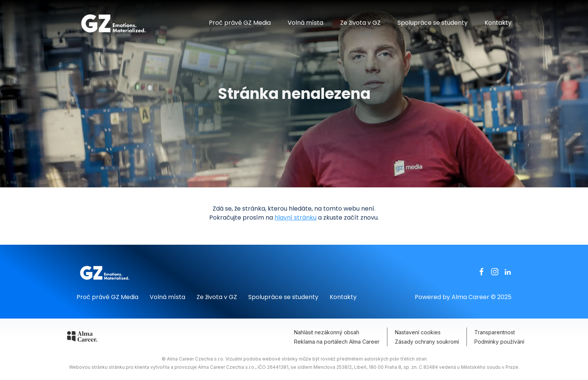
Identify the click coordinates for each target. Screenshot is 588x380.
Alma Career (470, 297)
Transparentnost (495, 332)
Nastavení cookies (418, 332)
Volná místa (305, 23)
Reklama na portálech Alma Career (337, 342)
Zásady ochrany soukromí (427, 342)
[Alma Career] (82, 338)
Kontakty (498, 23)
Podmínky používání (499, 342)
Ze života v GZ (360, 23)
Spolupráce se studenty (433, 23)
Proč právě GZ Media (240, 23)
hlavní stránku (295, 218)
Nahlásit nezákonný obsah (327, 332)
